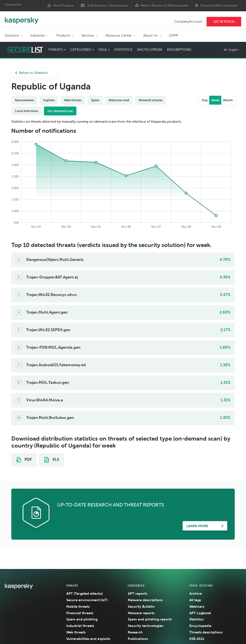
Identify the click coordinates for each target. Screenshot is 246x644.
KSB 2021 (197, 639)
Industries (38, 35)
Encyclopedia (150, 50)
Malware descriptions (145, 600)
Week (215, 100)
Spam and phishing (82, 619)
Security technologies (145, 626)
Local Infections (27, 111)
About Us (150, 35)
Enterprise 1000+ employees (219, 6)
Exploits (49, 100)
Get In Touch (224, 22)
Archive (196, 593)
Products (63, 35)
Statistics (123, 50)
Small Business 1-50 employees (108, 6)
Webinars (197, 606)
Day (205, 100)
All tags (195, 600)
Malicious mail (119, 100)
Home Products (63, 6)
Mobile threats (78, 606)
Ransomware (24, 100)
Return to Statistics (31, 73)
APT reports (137, 593)
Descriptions (179, 50)
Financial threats (80, 613)
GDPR (173, 35)
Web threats (73, 100)
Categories (81, 50)
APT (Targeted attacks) (84, 593)
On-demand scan (60, 111)
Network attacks (151, 100)
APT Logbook (200, 613)
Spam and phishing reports (150, 619)
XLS (52, 460)
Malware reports (141, 613)
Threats (55, 50)
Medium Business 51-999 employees (164, 6)
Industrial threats (80, 626)
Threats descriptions (206, 632)
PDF (24, 460)
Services (88, 35)
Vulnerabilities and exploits (88, 639)
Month (228, 100)
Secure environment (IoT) (87, 600)
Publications (138, 639)
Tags (103, 50)
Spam (95, 100)
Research (135, 632)
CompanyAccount (188, 22)
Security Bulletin (141, 606)
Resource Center (119, 35)
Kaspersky (22, 18)
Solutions (12, 35)
